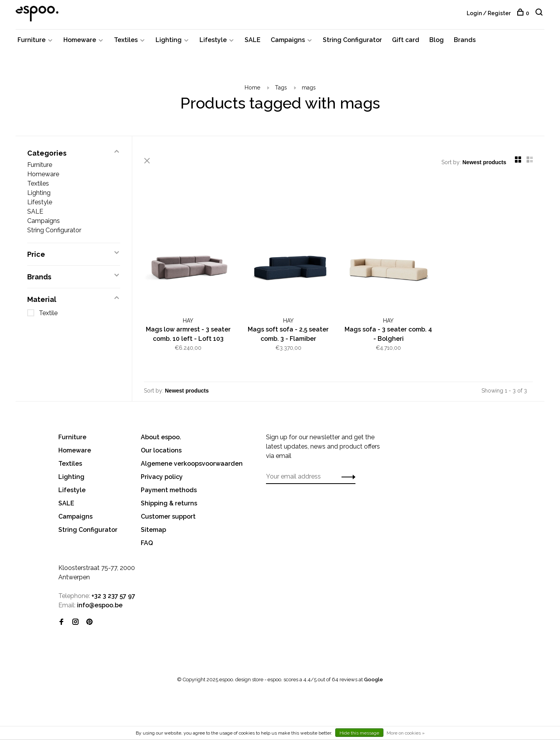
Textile (48, 313)
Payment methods (169, 490)
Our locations (161, 450)
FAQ (147, 543)
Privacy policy (162, 477)
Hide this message (359, 733)
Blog (437, 40)
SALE (253, 40)
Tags (281, 88)
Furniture (31, 40)
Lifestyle (213, 40)
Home (252, 88)
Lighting (169, 40)
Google (374, 680)
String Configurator (352, 40)
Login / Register (489, 13)
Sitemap (153, 530)
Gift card (406, 40)
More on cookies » (406, 733)
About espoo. (161, 437)
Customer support (168, 516)
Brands (465, 40)
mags (309, 88)
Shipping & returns (169, 503)
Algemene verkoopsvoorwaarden (192, 464)
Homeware (80, 40)
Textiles (126, 40)
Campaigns (288, 40)
